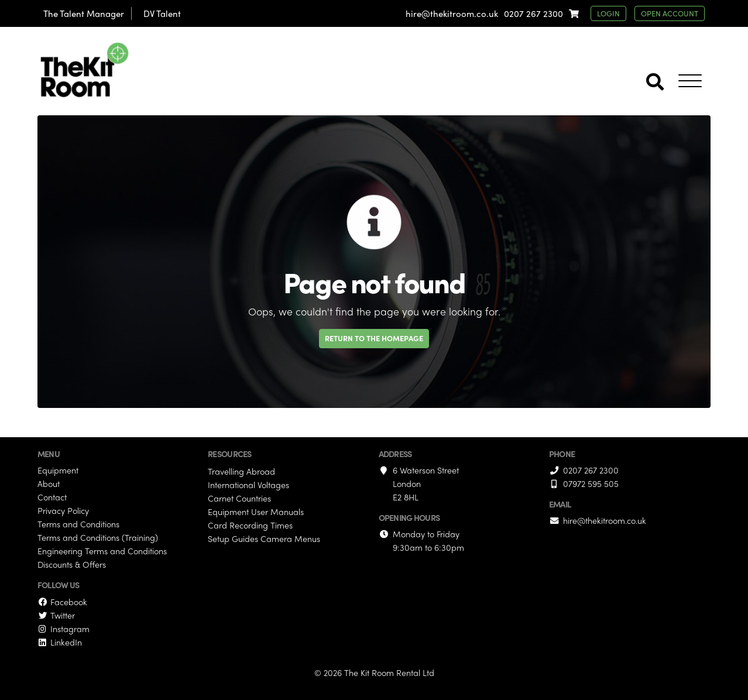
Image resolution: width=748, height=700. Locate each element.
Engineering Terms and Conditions (102, 551)
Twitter (56, 615)
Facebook (62, 602)
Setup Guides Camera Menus (264, 538)
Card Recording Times (250, 525)
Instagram (64, 629)
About (49, 483)
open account (670, 13)
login (608, 13)
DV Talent (162, 13)
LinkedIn (60, 642)
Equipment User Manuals (256, 512)
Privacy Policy (63, 510)
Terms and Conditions (78, 524)
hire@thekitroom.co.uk (452, 13)
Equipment (58, 470)
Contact (52, 497)
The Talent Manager (84, 13)
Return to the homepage (374, 338)
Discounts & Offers (72, 564)
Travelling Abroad (241, 471)
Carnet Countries (239, 498)
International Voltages (248, 485)
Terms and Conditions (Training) (98, 537)
